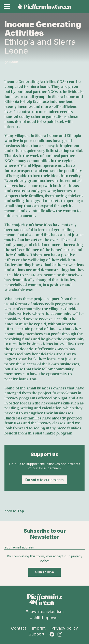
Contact (19, 628)
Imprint (39, 628)
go (11, 62)
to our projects (44, 480)
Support (36, 634)
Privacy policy (65, 628)
